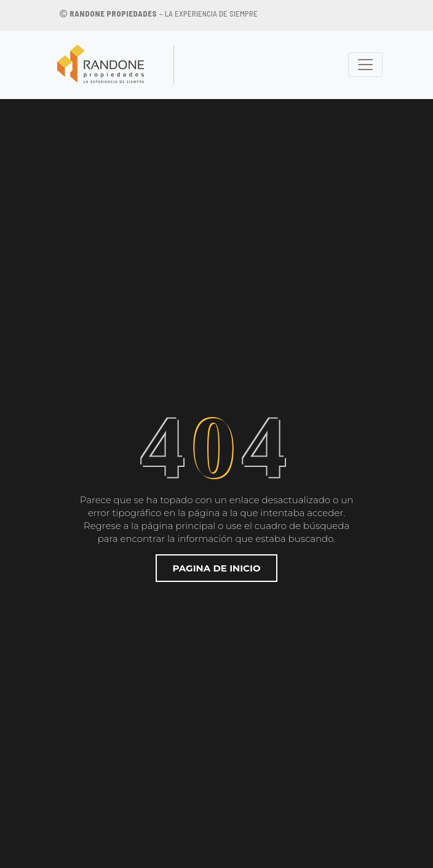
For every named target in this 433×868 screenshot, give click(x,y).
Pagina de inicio (216, 568)
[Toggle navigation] (365, 65)
